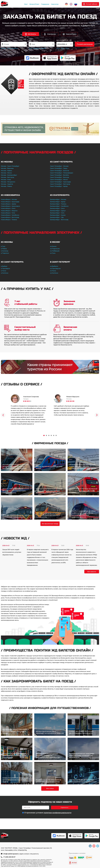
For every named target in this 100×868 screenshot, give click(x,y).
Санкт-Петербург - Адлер (59, 186)
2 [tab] (46, 435)
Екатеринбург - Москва (58, 199)
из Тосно (53, 271)
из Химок (53, 246)
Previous (3, 415)
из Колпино (54, 273)
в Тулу (3, 246)
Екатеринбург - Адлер (58, 202)
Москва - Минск (6, 173)
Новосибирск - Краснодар (10, 202)
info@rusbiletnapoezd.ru (11, 854)
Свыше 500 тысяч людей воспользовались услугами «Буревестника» (12, 552)
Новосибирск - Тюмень (9, 220)
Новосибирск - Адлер (8, 204)
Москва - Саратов (7, 184)
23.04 (58, 48)
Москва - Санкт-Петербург (10, 166)
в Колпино (5, 273)
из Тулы (53, 253)
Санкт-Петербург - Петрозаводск (62, 173)
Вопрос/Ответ (34, 4)
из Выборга (54, 266)
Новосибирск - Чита (8, 213)
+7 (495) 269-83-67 (9, 857)
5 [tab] (54, 435)
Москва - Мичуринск (8, 182)
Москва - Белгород (7, 177)
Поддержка (45, 4)
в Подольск (5, 253)
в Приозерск (5, 269)
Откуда (3, 40)
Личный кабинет (92, 4)
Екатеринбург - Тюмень (58, 204)
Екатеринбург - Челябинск (59, 206)
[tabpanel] (29, 410)
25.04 (67, 48)
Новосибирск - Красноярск (10, 206)
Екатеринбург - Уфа (57, 217)
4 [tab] (51, 435)
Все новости (92, 572)
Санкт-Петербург (13, 48)
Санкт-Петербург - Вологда (59, 177)
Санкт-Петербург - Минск (59, 180)
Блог (26, 4)
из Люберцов (55, 251)
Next (97, 415)
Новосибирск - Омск (8, 208)
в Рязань (4, 249)
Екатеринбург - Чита (57, 213)
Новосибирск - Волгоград (10, 217)
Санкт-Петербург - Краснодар (60, 182)
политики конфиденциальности (57, 813)
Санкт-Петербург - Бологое (60, 171)
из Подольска (55, 249)
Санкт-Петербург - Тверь (59, 168)
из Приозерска (55, 269)
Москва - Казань (6, 171)
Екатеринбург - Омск (57, 208)
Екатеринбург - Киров (58, 215)
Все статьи (50, 788)
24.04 (63, 48)
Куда (30, 40)
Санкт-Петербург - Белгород (60, 184)
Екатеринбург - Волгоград (59, 220)
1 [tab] (44, 435)
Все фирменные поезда (50, 524)
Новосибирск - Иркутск (9, 211)
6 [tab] (56, 435)
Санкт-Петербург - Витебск (59, 175)
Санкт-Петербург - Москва (59, 166)
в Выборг (4, 266)
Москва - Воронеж (7, 168)
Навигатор (55, 4)
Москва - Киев (6, 180)
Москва (3, 48)
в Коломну (5, 251)
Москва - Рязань (6, 186)
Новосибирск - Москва (9, 199)
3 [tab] (49, 435)
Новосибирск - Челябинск (10, 215)
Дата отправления (64, 40)
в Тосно (4, 271)
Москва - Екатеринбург (9, 175)
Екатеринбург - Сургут (58, 211)
